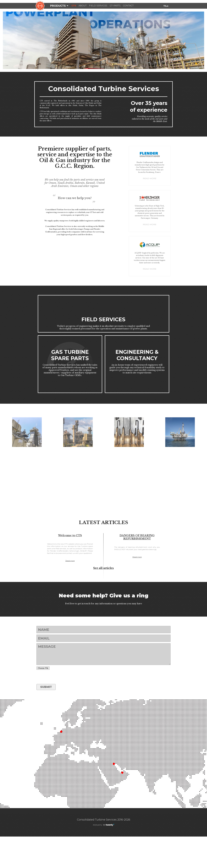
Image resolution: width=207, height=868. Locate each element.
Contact (143, 6)
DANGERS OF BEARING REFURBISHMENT (137, 566)
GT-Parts (126, 6)
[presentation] (58, 708)
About (86, 6)
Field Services (105, 6)
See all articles (103, 600)
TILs (166, 6)
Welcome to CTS (70, 564)
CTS (75, 6)
